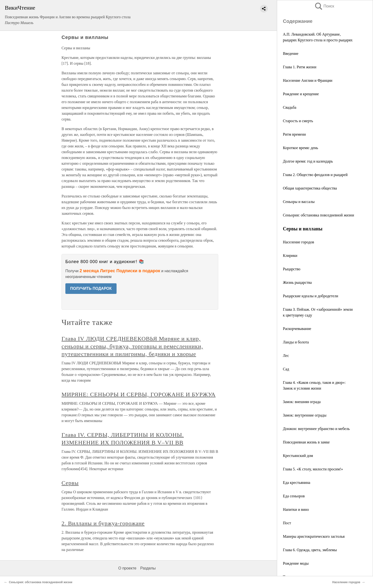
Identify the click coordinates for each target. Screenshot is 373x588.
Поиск (324, 6)
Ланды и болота (296, 342)
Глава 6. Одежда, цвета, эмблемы (310, 550)
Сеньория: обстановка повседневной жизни (318, 215)
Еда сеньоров (294, 496)
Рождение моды (296, 563)
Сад (286, 369)
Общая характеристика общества (310, 188)
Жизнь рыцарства (297, 282)
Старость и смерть (298, 121)
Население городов (298, 242)
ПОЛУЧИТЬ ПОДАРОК (91, 288)
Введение (291, 54)
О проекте (127, 568)
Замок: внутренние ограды (305, 415)
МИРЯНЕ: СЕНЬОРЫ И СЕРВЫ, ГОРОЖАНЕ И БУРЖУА (139, 394)
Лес (286, 356)
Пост (287, 523)
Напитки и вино (296, 509)
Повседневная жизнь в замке (306, 442)
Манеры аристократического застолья (314, 536)
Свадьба (290, 107)
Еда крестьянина (297, 483)
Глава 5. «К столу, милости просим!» (313, 469)
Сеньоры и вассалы (299, 202)
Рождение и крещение (301, 94)
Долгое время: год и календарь (308, 161)
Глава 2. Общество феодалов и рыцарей (315, 175)
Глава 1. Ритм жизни (300, 67)
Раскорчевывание (297, 329)
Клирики (290, 256)
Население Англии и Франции (308, 80)
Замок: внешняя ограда (302, 402)
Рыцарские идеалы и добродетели (311, 296)
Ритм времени (294, 134)
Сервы (70, 483)
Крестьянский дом (298, 456)
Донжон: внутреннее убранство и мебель (316, 429)
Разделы (148, 568)
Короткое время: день (301, 148)
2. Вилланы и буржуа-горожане (103, 523)
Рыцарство (292, 269)
